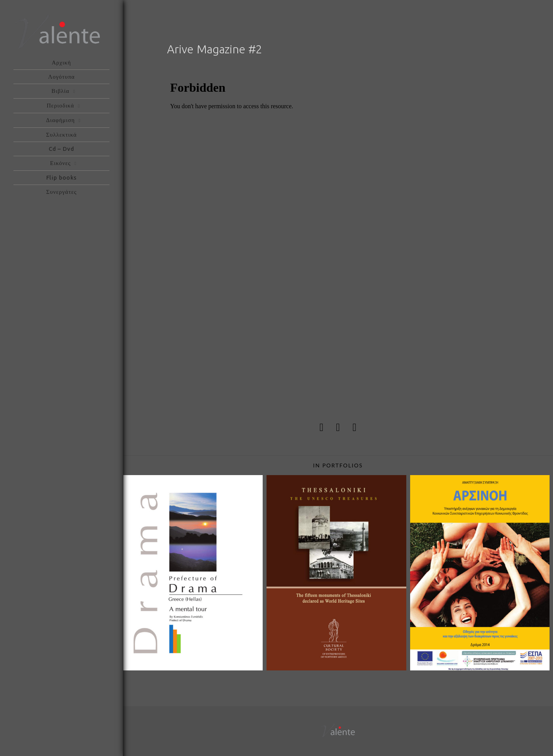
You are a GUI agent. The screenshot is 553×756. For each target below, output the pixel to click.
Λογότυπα (61, 77)
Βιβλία (60, 91)
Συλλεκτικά (61, 135)
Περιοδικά (61, 105)
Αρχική (61, 62)
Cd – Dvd (61, 149)
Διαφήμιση (60, 120)
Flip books (61, 177)
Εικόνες (60, 163)
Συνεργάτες (61, 192)
